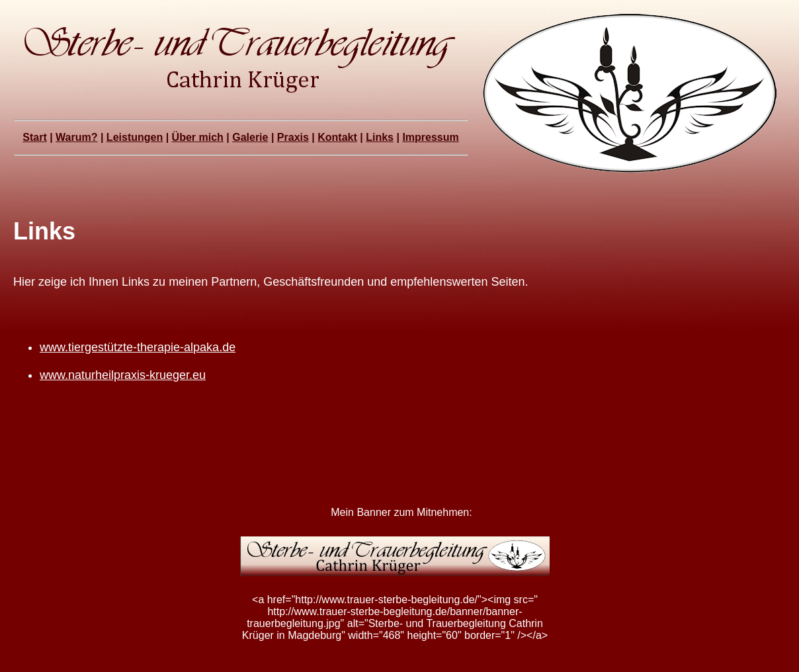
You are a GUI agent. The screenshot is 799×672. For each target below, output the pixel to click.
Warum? (76, 137)
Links (380, 137)
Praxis (293, 137)
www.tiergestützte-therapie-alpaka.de (138, 347)
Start (34, 137)
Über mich (198, 137)
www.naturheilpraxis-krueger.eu (123, 375)
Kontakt (337, 137)
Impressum (430, 137)
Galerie (250, 137)
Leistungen (135, 137)
